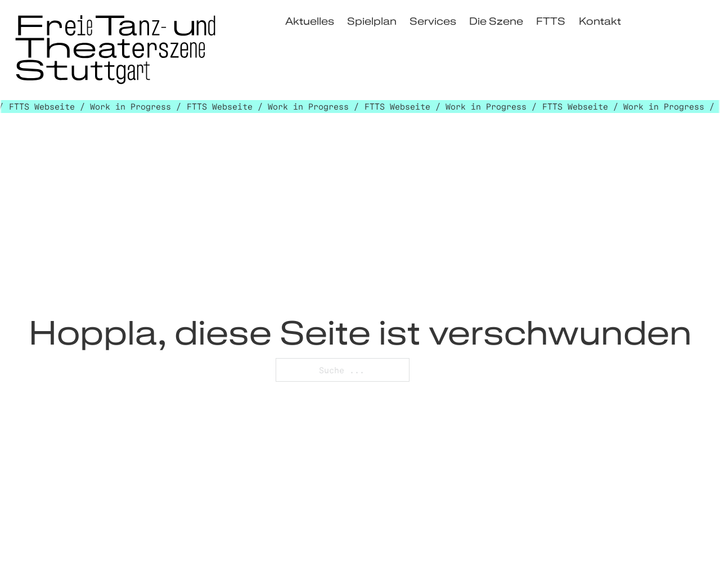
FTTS (551, 21)
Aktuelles (310, 21)
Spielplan (372, 21)
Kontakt (600, 21)
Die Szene (496, 21)
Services (433, 21)
